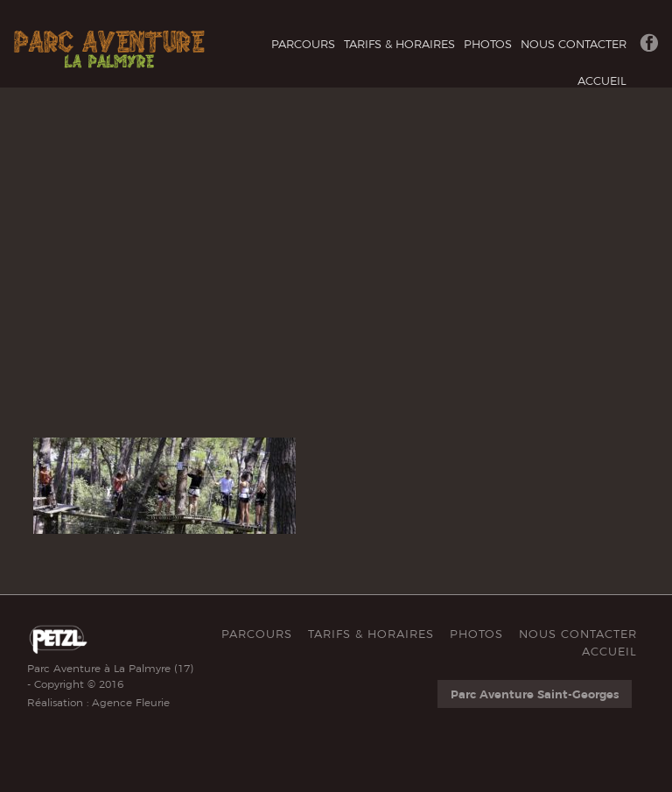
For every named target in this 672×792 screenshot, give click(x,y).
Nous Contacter (574, 44)
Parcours (303, 44)
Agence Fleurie (131, 702)
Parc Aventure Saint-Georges (535, 694)
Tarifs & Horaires (399, 44)
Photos (488, 44)
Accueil (602, 81)
